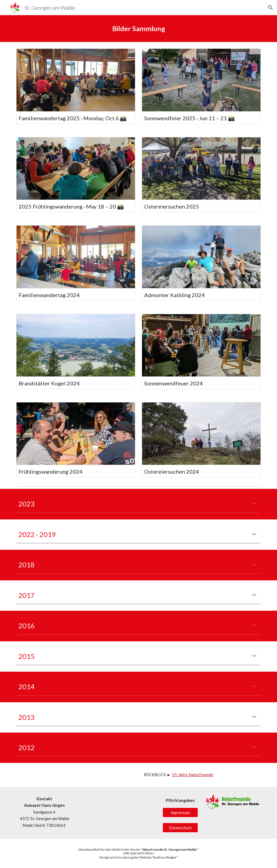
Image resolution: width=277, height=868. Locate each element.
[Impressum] (180, 812)
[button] (271, 8)
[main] (139, 29)
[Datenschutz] (180, 828)
